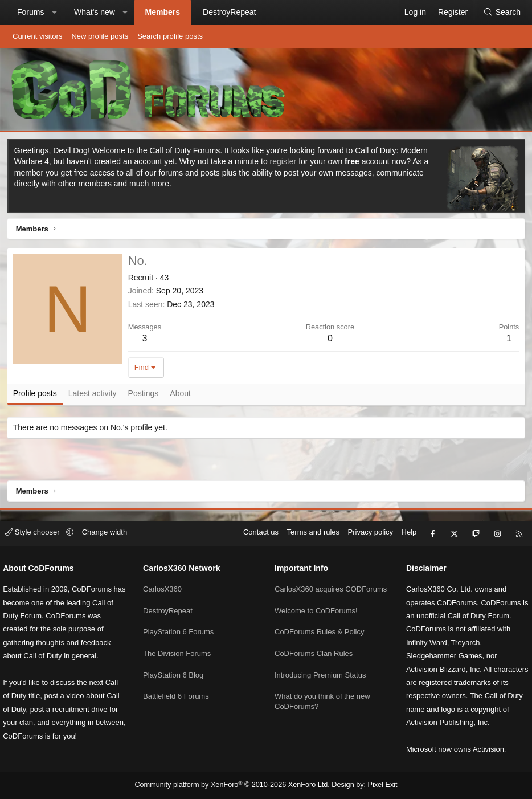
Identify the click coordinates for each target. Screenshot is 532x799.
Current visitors (37, 36)
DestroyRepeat (229, 12)
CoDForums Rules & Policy (320, 626)
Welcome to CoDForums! (316, 606)
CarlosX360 (165, 575)
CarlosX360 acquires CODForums (309, 580)
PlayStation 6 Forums (181, 616)
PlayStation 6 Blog (176, 657)
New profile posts (100, 36)
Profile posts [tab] (37, 395)
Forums (30, 12)
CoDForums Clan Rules (314, 647)
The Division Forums (180, 636)
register (285, 163)
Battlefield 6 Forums (179, 678)
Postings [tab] (145, 395)
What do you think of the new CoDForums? (322, 693)
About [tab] (183, 395)
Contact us (255, 522)
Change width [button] (111, 522)
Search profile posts (170, 36)
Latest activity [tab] (94, 395)
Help (404, 522)
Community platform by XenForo (234, 785)
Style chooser (39, 522)
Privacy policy (365, 522)
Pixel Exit (377, 785)
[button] (54, 13)
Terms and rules (308, 522)
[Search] (502, 13)
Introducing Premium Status (320, 668)
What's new (95, 12)
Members (163, 12)
